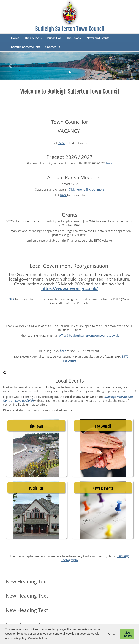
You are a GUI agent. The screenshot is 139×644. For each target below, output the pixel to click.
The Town (74, 38)
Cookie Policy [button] (38, 638)
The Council (33, 38)
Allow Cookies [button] (127, 634)
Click (12, 299)
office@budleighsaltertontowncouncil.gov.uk (89, 336)
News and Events (98, 38)
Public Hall (54, 38)
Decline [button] (112, 634)
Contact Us (53, 47)
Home (15, 38)
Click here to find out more (87, 189)
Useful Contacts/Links (25, 47)
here (62, 143)
